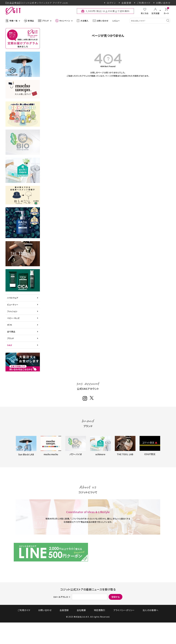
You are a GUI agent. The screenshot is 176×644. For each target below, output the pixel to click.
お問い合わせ (163, 3)
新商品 (29, 21)
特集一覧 (12, 21)
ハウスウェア (13, 298)
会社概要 (81, 632)
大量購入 (82, 21)
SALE (10, 345)
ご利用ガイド (144, 3)
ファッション (12, 311)
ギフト (10, 325)
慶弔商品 (11, 332)
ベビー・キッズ (13, 318)
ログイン (111, 3)
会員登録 (126, 3)
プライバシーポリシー (116, 632)
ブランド (44, 21)
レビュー (116, 21)
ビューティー (13, 305)
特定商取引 (96, 632)
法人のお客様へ (139, 632)
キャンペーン (63, 21)
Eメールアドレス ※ (62, 618)
